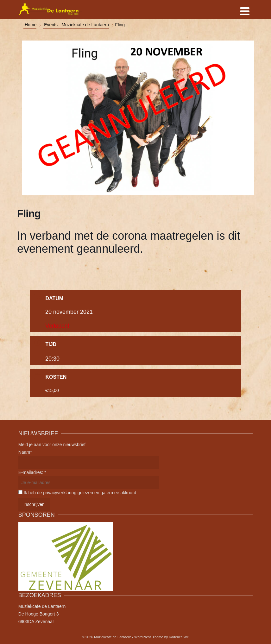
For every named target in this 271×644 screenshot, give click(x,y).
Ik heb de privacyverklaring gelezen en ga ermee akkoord (80, 493)
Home (31, 25)
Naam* (25, 452)
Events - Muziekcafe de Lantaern (76, 25)
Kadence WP (179, 637)
